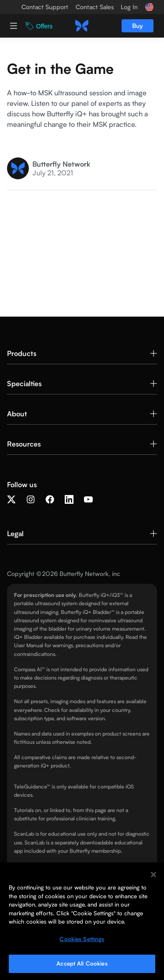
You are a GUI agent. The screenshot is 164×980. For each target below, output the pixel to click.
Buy (138, 26)
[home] (82, 26)
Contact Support (45, 7)
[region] (82, 921)
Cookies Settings (82, 939)
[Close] (154, 875)
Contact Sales (95, 7)
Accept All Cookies (82, 963)
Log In (129, 7)
